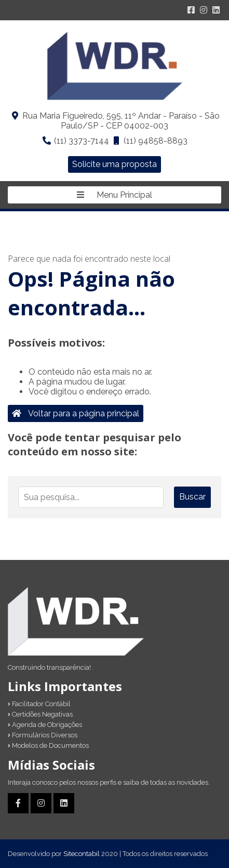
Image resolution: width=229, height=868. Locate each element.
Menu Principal (114, 195)
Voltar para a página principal (76, 413)
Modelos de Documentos (48, 745)
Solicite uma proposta (114, 164)
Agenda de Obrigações (45, 725)
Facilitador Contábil (39, 704)
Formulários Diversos (43, 735)
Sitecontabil (82, 854)
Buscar (192, 497)
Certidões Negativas (40, 714)
